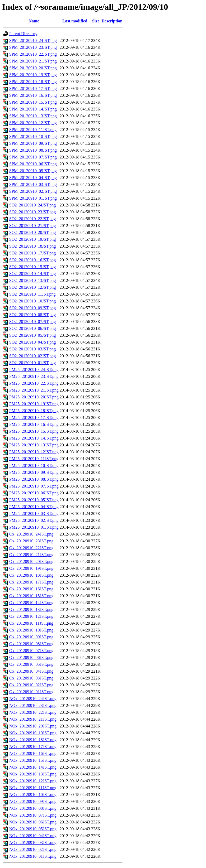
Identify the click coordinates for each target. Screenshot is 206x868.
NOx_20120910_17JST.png (33, 747)
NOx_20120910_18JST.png (33, 740)
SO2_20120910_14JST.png (32, 274)
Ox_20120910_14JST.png (31, 603)
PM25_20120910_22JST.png (34, 383)
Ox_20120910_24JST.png (31, 534)
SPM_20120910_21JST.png (33, 61)
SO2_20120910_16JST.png (32, 260)
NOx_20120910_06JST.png (33, 822)
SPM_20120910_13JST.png (33, 116)
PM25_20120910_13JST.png (34, 445)
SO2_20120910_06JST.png (32, 328)
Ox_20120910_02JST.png (31, 685)
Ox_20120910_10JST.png (31, 630)
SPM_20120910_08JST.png (33, 150)
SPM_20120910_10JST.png (33, 136)
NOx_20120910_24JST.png (33, 699)
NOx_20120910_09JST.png (33, 801)
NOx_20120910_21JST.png (33, 719)
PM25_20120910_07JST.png (34, 486)
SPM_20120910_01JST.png (33, 198)
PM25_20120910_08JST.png (34, 479)
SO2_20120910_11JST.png (32, 294)
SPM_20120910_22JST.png (33, 54)
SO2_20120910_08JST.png (32, 315)
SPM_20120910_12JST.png (33, 123)
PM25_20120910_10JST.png (34, 466)
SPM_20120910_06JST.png (33, 164)
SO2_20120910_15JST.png (32, 267)
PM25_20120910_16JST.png (34, 424)
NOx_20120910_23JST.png (33, 705)
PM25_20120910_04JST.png (34, 507)
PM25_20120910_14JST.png (34, 438)
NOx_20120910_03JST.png (33, 843)
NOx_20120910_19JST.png (33, 733)
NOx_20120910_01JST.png (33, 856)
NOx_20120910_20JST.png (33, 726)
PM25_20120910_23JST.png (34, 376)
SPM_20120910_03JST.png (33, 184)
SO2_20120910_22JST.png (32, 219)
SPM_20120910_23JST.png (33, 47)
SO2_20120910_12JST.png (32, 287)
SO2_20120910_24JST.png (32, 205)
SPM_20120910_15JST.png (33, 102)
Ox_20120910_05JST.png (31, 664)
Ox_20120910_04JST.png (31, 671)
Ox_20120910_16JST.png (31, 589)
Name (34, 21)
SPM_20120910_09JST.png (33, 143)
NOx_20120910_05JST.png (33, 829)
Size (96, 21)
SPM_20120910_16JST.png (33, 95)
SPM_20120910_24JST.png (33, 40)
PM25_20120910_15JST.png (34, 431)
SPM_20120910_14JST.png (33, 109)
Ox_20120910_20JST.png (31, 561)
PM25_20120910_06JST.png (34, 493)
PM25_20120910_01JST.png (34, 527)
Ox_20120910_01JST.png (31, 692)
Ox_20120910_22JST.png (31, 548)
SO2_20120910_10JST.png (32, 301)
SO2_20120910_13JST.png (32, 280)
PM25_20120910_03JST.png (34, 513)
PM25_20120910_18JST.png (34, 411)
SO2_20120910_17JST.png (32, 253)
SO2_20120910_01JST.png (32, 363)
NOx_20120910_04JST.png (33, 836)
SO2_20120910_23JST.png (32, 212)
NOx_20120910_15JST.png (33, 760)
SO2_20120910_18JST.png (32, 246)
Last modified (75, 21)
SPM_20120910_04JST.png (33, 178)
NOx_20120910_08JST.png (33, 808)
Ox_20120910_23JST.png (31, 541)
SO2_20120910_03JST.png (32, 349)
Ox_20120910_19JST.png (31, 568)
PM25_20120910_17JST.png (34, 418)
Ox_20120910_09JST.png (31, 637)
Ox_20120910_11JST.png (31, 623)
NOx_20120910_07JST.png (33, 815)
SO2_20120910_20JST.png (32, 232)
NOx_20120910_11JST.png (33, 788)
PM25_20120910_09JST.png (34, 472)
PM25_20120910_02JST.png (34, 520)
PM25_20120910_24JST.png (34, 370)
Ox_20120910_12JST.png (31, 616)
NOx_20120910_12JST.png (33, 781)
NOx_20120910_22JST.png (33, 712)
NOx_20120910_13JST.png (33, 774)
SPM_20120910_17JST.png (33, 88)
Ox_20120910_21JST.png (31, 555)
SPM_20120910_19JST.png (33, 75)
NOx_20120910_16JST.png (33, 753)
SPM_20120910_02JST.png (33, 191)
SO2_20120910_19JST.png (32, 239)
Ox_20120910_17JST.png (31, 582)
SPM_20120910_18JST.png (33, 82)
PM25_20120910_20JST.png (34, 397)
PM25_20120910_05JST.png (34, 500)
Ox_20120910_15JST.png (31, 596)
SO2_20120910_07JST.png (32, 322)
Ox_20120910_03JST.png (31, 678)
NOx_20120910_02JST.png (33, 849)
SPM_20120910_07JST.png (33, 157)
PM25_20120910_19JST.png (34, 404)
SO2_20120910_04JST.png (32, 342)
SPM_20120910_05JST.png (33, 171)
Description (112, 21)
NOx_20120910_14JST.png (33, 767)
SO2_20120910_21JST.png (32, 226)
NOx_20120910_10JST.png (33, 795)
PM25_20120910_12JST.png (34, 452)
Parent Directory (23, 34)
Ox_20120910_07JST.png (31, 651)
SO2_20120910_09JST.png (32, 308)
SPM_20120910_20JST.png (33, 68)
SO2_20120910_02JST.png (32, 356)
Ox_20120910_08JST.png (31, 644)
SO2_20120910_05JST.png (32, 335)
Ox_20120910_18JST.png (31, 575)
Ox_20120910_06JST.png (31, 657)
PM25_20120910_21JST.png (34, 390)
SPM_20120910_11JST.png (33, 130)
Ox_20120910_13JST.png (31, 609)
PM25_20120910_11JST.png (34, 459)
